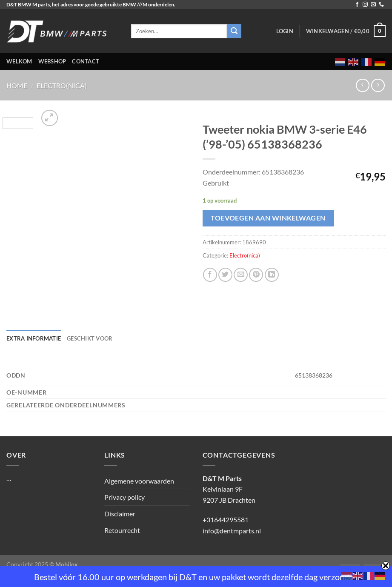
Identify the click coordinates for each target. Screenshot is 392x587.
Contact (86, 61)
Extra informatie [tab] (34, 338)
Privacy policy (124, 497)
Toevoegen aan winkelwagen (268, 218)
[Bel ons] (381, 5)
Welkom (19, 61)
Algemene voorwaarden (139, 481)
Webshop (52, 61)
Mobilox (67, 564)
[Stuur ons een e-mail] (373, 5)
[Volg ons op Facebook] (357, 5)
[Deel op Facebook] (210, 275)
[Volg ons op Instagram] (365, 5)
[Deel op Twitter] (225, 275)
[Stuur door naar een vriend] (241, 275)
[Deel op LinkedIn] (272, 275)
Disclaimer (120, 514)
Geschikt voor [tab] (90, 338)
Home (17, 85)
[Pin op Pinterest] (256, 275)
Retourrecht (122, 530)
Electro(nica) (62, 85)
